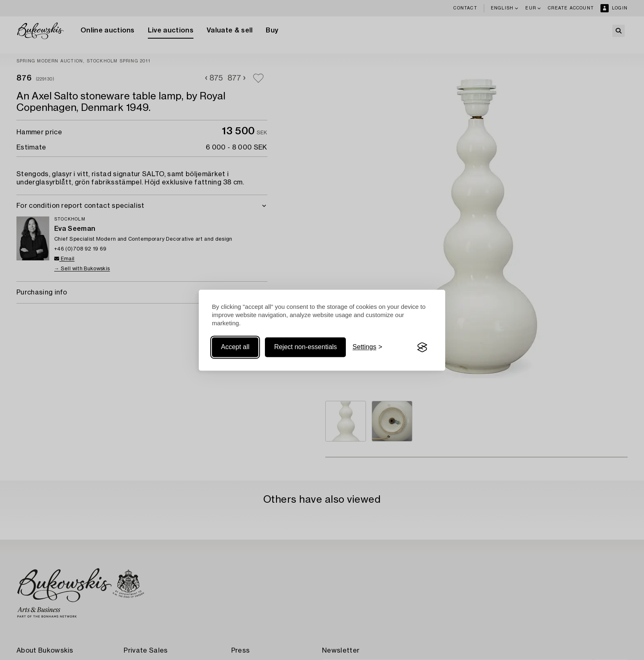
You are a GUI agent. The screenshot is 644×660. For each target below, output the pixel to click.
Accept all (235, 347)
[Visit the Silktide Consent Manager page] (422, 347)
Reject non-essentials (305, 347)
